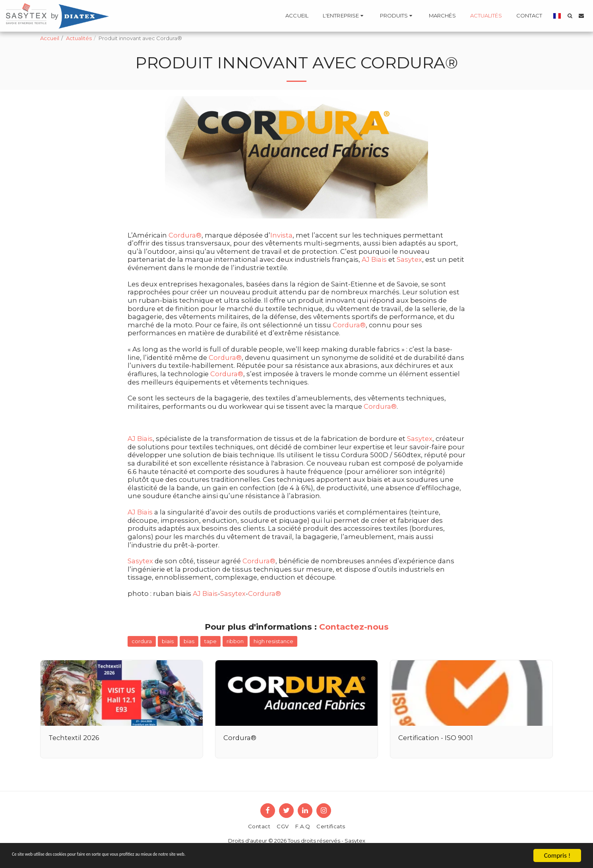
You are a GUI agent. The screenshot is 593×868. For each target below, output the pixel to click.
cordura (142, 641)
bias (189, 641)
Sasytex (409, 259)
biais (168, 641)
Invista (281, 235)
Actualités (79, 38)
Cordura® (185, 235)
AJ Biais (374, 259)
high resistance (273, 641)
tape (210, 641)
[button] (344, 16)
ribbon (235, 641)
